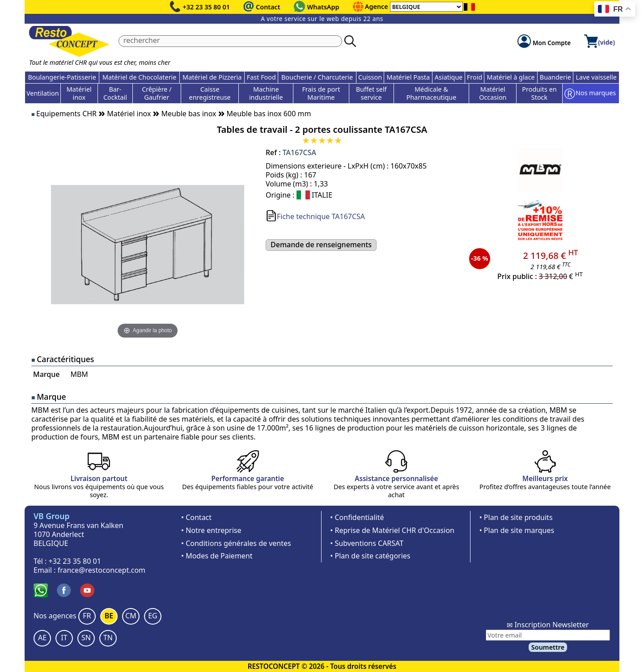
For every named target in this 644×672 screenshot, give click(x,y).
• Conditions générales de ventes (236, 543)
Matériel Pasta (409, 77)
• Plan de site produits (516, 517)
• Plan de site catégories (370, 556)
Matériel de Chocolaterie (140, 77)
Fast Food (261, 77)
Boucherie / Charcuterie (317, 77)
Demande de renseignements (321, 245)
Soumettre (548, 647)
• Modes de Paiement (217, 556)
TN (108, 638)
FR (87, 616)
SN (86, 638)
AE (42, 638)
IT (64, 638)
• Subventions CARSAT (367, 543)
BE (109, 616)
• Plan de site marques (517, 530)
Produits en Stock (539, 93)
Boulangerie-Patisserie (62, 77)
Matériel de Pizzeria (212, 77)
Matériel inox (79, 93)
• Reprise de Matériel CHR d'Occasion (392, 530)
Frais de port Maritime (321, 93)
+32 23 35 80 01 (207, 7)
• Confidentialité (357, 517)
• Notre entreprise (211, 530)
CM (131, 616)
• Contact (196, 517)
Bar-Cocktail (115, 93)
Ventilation (43, 93)
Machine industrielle (266, 93)
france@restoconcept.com (102, 570)
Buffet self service (371, 93)
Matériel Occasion (493, 93)
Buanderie (555, 77)
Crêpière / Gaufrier (157, 93)
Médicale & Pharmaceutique (432, 93)
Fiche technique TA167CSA (321, 216)
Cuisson (370, 77)
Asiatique (449, 77)
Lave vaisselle (596, 77)
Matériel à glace (511, 77)
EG (153, 616)
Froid (475, 77)
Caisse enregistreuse (210, 93)
